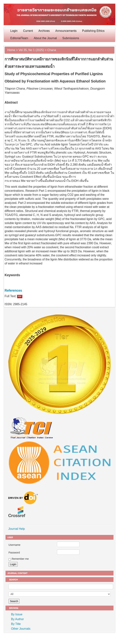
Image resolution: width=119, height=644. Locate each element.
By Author (17, 619)
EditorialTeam (19, 38)
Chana (52, 50)
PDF (20, 296)
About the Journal (45, 38)
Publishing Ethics (93, 31)
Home (11, 50)
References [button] (13, 291)
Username (14, 545)
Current (28, 31)
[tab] (59, 291)
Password (14, 553)
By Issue (17, 614)
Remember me (20, 559)
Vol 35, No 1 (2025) (31, 50)
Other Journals (21, 629)
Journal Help (17, 529)
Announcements (66, 31)
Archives (44, 31)
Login (14, 31)
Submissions (71, 38)
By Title (16, 624)
